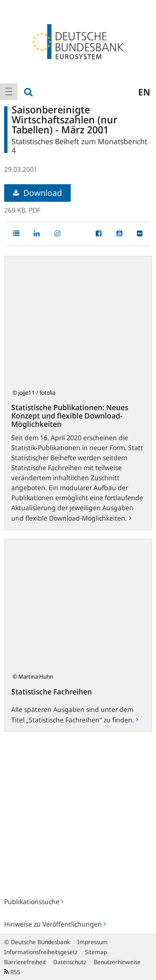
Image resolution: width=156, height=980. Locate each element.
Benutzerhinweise (117, 962)
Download (37, 193)
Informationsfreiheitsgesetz (41, 952)
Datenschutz (70, 962)
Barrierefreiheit (25, 962)
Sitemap (96, 952)
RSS (12, 972)
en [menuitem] (144, 92)
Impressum (93, 942)
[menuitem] (9, 92)
